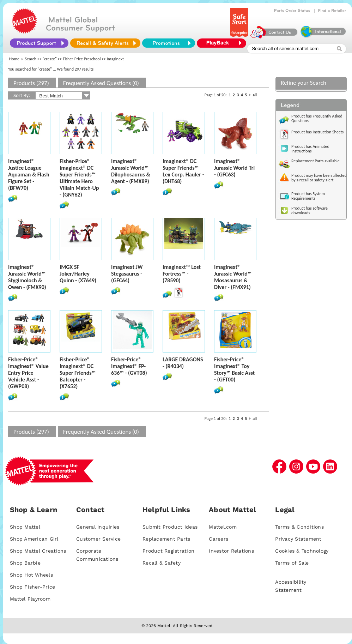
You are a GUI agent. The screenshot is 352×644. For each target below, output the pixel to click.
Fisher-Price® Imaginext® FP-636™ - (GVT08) (129, 366)
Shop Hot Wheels (31, 575)
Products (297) (31, 83)
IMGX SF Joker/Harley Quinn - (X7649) (78, 274)
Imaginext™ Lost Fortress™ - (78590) (182, 274)
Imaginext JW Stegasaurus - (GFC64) (127, 274)
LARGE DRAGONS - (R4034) (183, 363)
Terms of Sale (292, 563)
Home (14, 59)
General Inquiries (98, 527)
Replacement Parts (166, 539)
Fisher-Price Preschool (82, 59)
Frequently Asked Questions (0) (101, 83)
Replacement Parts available (315, 161)
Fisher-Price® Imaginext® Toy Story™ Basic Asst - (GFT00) (234, 369)
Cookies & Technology (302, 551)
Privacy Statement (298, 539)
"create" (50, 59)
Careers (219, 539)
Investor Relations (231, 551)
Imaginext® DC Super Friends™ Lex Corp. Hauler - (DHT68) (183, 171)
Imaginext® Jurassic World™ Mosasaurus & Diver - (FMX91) (233, 277)
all (255, 95)
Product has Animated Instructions (310, 149)
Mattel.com (223, 527)
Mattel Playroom (30, 599)
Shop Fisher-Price (32, 587)
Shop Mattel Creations (38, 551)
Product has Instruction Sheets (317, 132)
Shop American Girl (34, 539)
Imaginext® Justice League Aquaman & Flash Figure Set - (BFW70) (29, 174)
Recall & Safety (162, 563)
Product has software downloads (309, 210)
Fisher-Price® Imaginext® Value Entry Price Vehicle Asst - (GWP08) (28, 373)
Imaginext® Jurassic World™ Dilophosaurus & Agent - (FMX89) (131, 171)
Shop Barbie (25, 563)
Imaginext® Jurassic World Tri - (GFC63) (234, 168)
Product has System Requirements (308, 196)
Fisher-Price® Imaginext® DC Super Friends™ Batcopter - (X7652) (78, 373)
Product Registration (168, 551)
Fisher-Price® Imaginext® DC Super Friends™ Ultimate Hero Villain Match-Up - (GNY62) (79, 178)
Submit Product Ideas (170, 527)
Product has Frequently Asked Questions (317, 118)
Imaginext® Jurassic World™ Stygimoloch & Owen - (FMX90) (27, 277)
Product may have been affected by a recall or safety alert (319, 178)
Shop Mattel (25, 527)
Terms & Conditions (299, 527)
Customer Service (98, 539)
